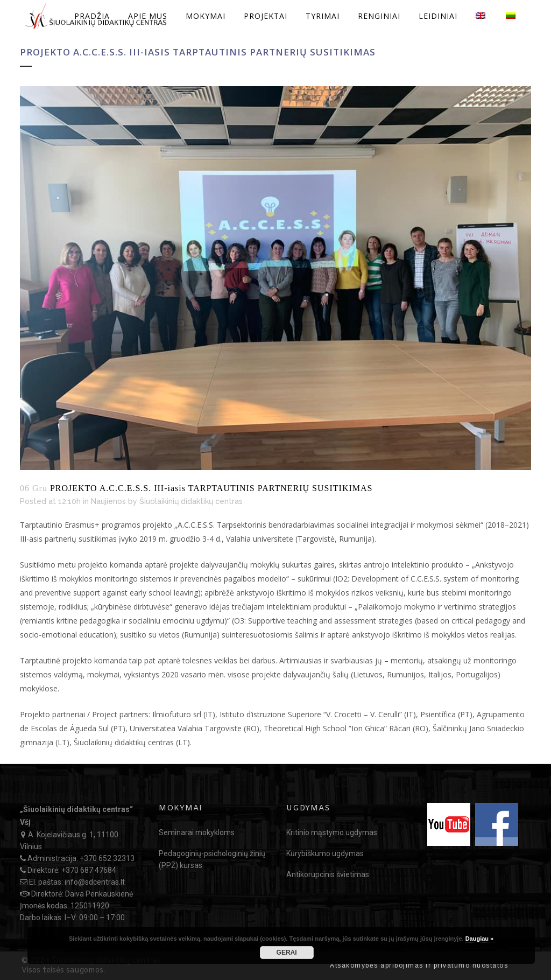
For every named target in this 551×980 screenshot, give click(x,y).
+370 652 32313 (107, 858)
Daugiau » (480, 939)
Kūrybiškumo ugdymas (325, 853)
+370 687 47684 (89, 870)
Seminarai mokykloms (197, 832)
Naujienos (108, 501)
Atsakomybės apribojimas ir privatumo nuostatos (419, 965)
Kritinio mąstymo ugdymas (332, 832)
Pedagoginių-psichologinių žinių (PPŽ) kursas (212, 859)
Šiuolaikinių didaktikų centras (191, 501)
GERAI (287, 953)
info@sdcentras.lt (95, 882)
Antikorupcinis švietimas (328, 874)
